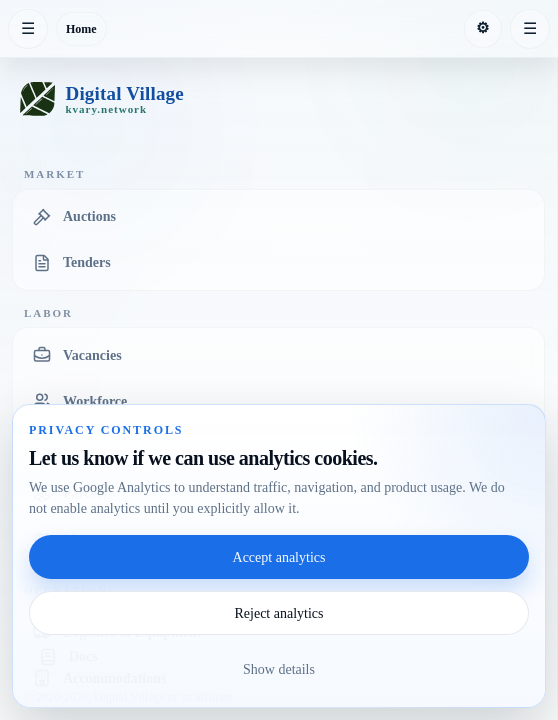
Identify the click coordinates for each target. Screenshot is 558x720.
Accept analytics (279, 557)
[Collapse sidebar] (28, 29)
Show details (279, 669)
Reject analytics (278, 613)
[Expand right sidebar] (530, 29)
